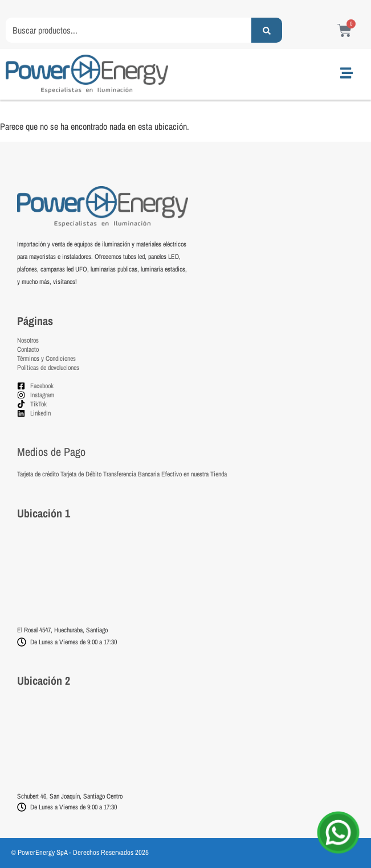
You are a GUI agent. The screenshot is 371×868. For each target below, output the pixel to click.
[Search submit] (267, 30)
